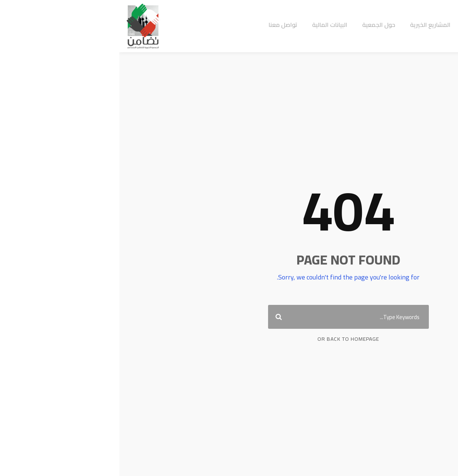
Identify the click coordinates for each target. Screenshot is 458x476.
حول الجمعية (259, 25)
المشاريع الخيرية (311, 25)
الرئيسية (356, 25)
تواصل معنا (164, 25)
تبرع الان (432, 24)
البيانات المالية (210, 25)
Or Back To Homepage (229, 339)
